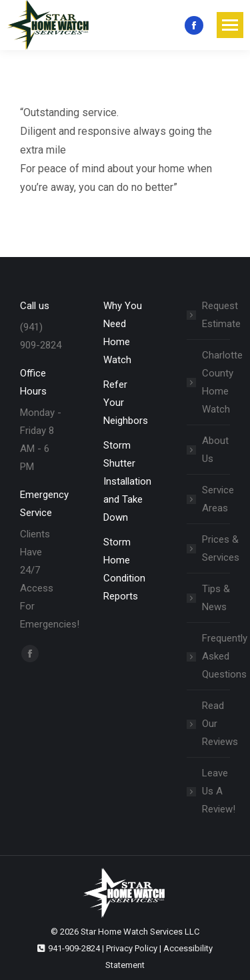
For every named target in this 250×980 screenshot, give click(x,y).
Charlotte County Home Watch (222, 382)
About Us (215, 450)
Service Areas (218, 499)
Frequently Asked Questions (225, 656)
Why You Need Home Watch (123, 333)
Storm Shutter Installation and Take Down (127, 481)
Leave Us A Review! (219, 791)
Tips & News (216, 598)
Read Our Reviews (220, 724)
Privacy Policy (132, 948)
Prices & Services (221, 548)
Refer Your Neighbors (126, 403)
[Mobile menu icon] (230, 25)
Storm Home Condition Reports (124, 569)
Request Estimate (221, 315)
